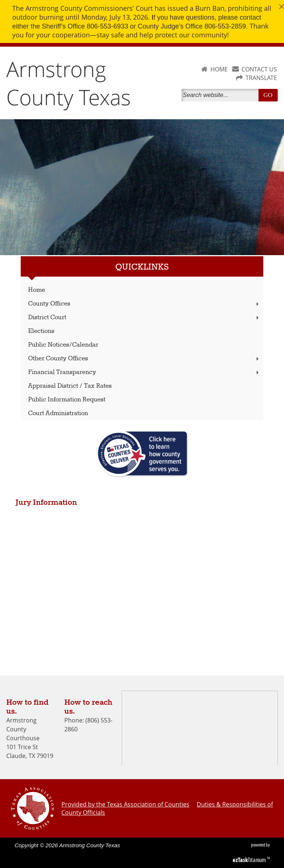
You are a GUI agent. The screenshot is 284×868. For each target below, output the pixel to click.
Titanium (250, 860)
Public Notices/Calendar (63, 345)
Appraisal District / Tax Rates (70, 386)
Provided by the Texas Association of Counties (125, 804)
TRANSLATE (261, 78)
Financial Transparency (144, 372)
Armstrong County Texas (69, 83)
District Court (144, 318)
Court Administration (58, 413)
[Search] (222, 95)
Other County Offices (144, 359)
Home (37, 290)
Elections (41, 331)
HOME (219, 69)
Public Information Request (67, 400)
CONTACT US (259, 69)
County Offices (144, 304)
